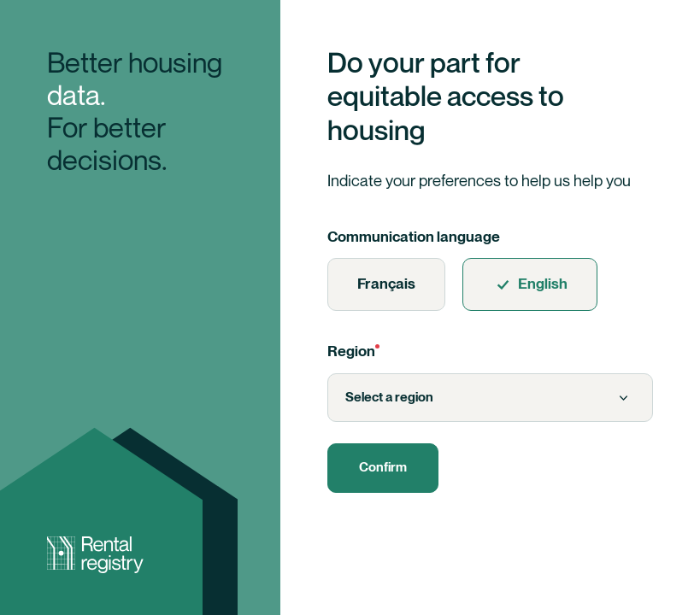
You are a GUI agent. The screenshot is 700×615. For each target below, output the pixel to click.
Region (353, 352)
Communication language (414, 237)
